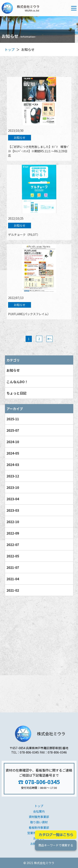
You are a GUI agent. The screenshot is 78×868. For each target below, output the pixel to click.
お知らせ (13, 370)
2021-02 (12, 590)
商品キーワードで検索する (56, 845)
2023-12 (12, 476)
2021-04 (12, 579)
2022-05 (12, 556)
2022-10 (12, 522)
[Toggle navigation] (74, 8)
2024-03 (12, 465)
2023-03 (12, 510)
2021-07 (12, 567)
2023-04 (12, 499)
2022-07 (12, 545)
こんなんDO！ (17, 382)
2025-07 (12, 430)
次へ (49, 339)
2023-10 (12, 487)
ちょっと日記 (16, 393)
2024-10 (12, 442)
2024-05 (12, 453)
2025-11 (12, 419)
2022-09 (12, 533)
